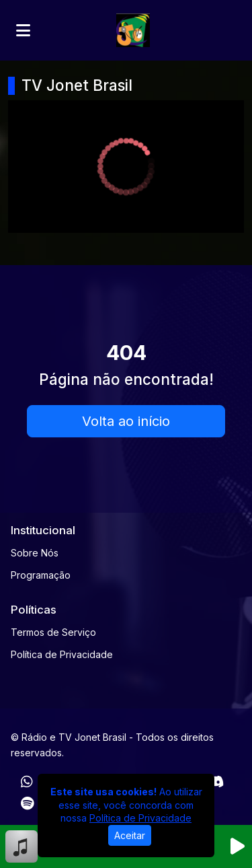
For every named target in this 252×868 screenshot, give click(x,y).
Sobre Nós (35, 553)
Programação (41, 575)
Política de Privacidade (62, 654)
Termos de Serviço (53, 632)
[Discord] (215, 782)
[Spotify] (27, 803)
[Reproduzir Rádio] (237, 846)
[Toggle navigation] (23, 30)
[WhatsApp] (27, 782)
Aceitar (130, 835)
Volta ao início (126, 421)
